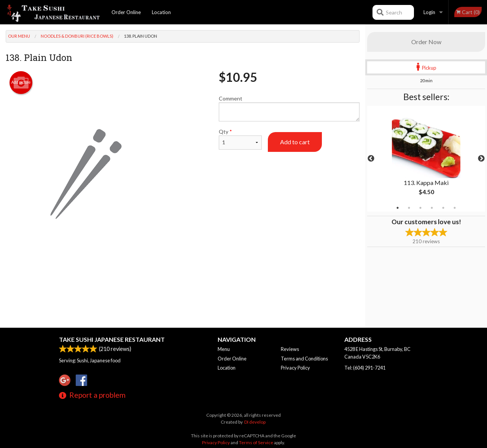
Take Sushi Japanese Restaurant (112, 339)
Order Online (126, 12)
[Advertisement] (183, 281)
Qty (240, 139)
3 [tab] (420, 208)
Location (161, 12)
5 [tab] (443, 208)
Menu (224, 349)
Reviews (290, 349)
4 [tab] (432, 208)
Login (429, 12)
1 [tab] (398, 208)
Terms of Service (256, 442)
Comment (289, 108)
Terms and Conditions (304, 359)
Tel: (365, 368)
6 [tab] (455, 208)
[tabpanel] (426, 159)
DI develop (255, 422)
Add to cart (295, 142)
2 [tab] (409, 208)
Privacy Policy (295, 368)
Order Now (426, 42)
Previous (371, 159)
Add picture (21, 83)
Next (481, 159)
